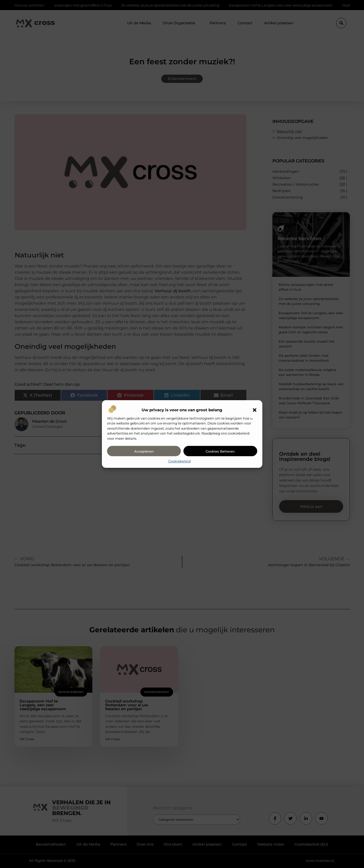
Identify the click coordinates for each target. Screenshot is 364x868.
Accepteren (144, 451)
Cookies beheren (220, 451)
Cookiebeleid (179, 461)
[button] (255, 410)
